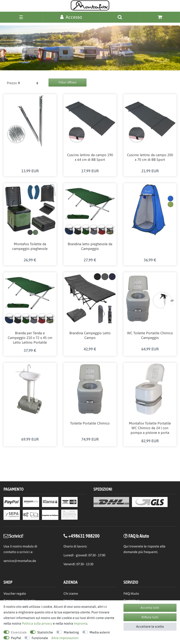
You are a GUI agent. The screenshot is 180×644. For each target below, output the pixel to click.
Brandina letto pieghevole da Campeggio (90, 247)
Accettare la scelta (150, 626)
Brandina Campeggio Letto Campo (90, 336)
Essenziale (19, 632)
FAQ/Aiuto (131, 594)
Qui (126, 546)
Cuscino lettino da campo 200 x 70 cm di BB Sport (150, 158)
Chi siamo (71, 594)
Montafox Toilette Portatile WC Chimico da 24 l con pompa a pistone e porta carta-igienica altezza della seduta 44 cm (150, 429)
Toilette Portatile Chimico (90, 424)
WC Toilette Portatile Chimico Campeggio (150, 336)
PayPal (16, 638)
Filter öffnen (68, 82)
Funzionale (40, 638)
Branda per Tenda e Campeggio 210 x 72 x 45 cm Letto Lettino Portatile (30, 338)
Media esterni (100, 632)
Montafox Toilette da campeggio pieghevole (30, 247)
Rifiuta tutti (150, 617)
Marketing (71, 632)
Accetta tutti (150, 608)
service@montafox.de (20, 561)
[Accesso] (71, 17)
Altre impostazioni (65, 638)
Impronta (81, 623)
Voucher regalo (15, 594)
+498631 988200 (84, 536)
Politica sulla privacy (37, 623)
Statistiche (45, 632)
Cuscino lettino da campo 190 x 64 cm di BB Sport (90, 158)
